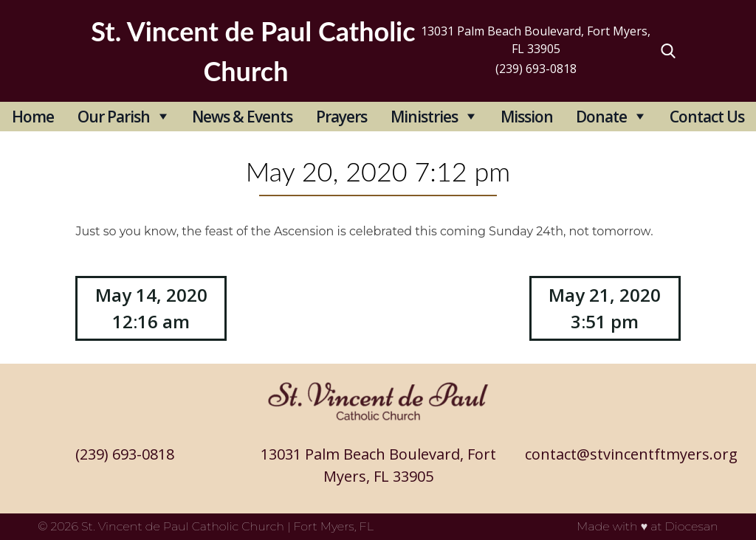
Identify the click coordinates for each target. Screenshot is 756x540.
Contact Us (707, 117)
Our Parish (114, 117)
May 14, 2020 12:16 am (151, 308)
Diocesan (692, 526)
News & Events (242, 117)
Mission (527, 117)
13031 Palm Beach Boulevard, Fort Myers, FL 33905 (536, 40)
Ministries (424, 117)
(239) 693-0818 (536, 69)
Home (33, 117)
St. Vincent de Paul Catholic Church (183, 526)
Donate (601, 117)
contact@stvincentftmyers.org (631, 454)
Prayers (341, 117)
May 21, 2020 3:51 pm (605, 308)
